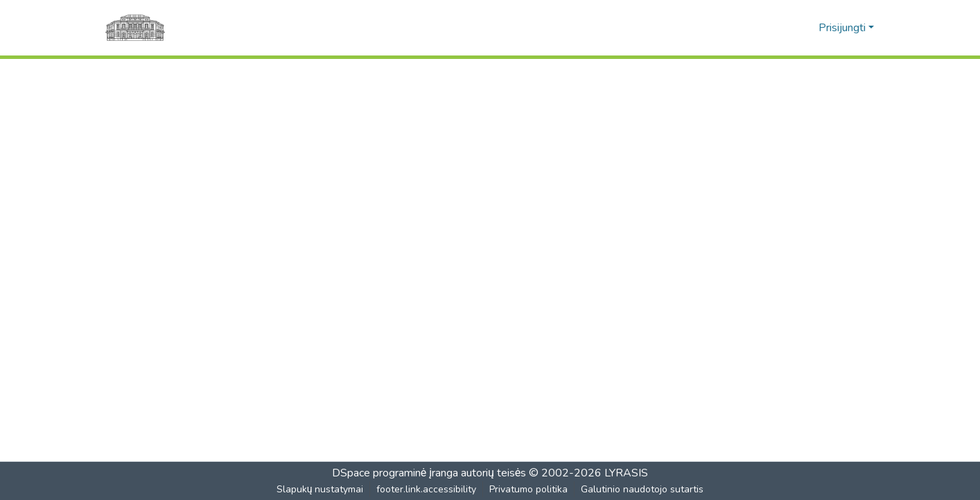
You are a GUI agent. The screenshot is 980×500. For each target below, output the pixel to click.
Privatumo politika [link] (529, 489)
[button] (785, 28)
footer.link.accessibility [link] (427, 489)
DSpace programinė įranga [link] (395, 473)
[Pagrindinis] (135, 28)
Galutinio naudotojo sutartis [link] (643, 489)
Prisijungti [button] (843, 28)
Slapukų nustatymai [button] (320, 489)
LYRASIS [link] (627, 473)
